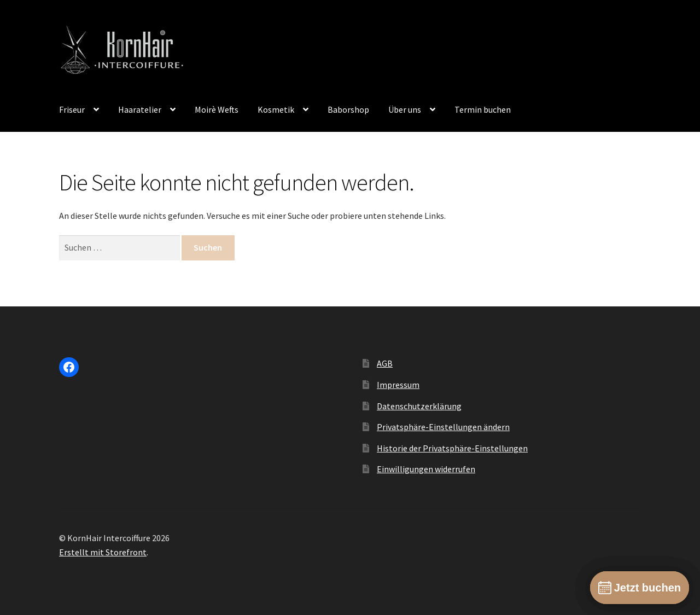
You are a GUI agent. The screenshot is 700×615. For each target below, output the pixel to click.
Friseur (72, 109)
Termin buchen (483, 109)
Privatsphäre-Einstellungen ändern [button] (443, 427)
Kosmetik (276, 109)
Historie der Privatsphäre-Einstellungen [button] (452, 448)
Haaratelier (140, 109)
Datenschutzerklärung (419, 406)
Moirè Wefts (217, 109)
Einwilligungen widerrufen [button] (426, 469)
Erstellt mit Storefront (103, 552)
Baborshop (348, 109)
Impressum (398, 385)
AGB (385, 363)
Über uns (405, 109)
